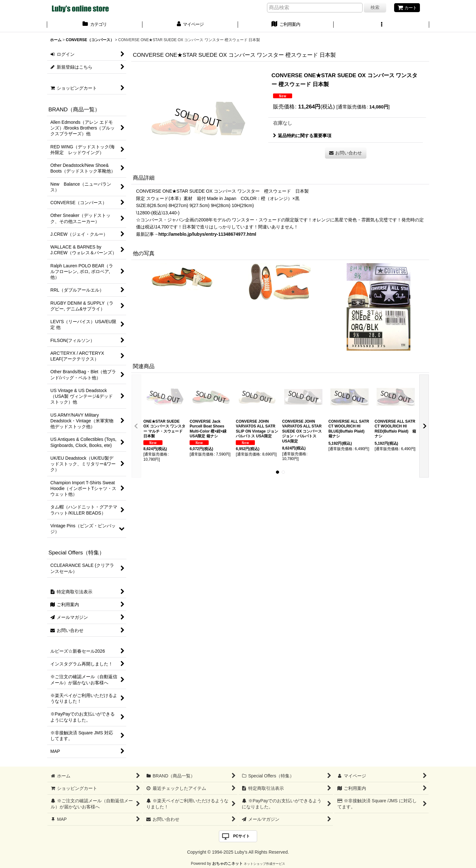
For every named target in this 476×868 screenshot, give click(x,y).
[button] (381, 25)
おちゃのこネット (227, 864)
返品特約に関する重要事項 (302, 136)
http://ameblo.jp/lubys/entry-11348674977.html (207, 234)
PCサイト (242, 836)
